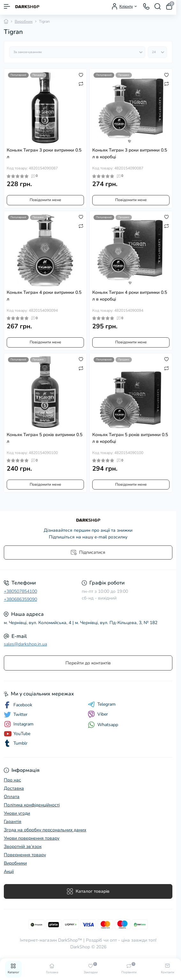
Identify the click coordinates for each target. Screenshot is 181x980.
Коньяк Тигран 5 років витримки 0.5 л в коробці (130, 438)
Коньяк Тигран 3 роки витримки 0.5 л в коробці (130, 153)
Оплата (12, 797)
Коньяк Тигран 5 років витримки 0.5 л (45, 438)
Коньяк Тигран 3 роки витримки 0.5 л (44, 153)
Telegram (102, 704)
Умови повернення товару (32, 838)
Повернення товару (25, 855)
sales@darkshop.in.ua (25, 644)
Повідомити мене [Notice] (45, 200)
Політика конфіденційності (32, 805)
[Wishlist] (81, 74)
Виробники (15, 863)
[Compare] (81, 83)
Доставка (14, 788)
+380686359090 (20, 599)
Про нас (12, 780)
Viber (98, 714)
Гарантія (13, 822)
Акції (9, 871)
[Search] (158, 6)
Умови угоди (17, 813)
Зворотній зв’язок (23, 847)
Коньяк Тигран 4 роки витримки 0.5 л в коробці (130, 296)
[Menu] (7, 6)
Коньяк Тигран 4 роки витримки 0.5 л (44, 296)
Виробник (24, 21)
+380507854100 (20, 591)
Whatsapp (103, 725)
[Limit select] (157, 52)
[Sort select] (77, 52)
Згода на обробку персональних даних (45, 830)
